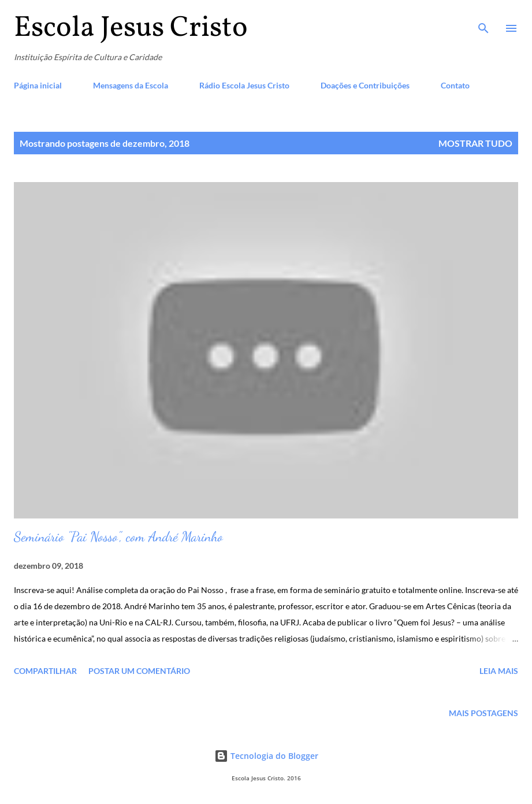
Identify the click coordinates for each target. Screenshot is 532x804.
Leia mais (499, 671)
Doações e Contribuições (365, 85)
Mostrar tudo (475, 143)
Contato (455, 85)
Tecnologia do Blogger (266, 756)
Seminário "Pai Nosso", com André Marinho (118, 537)
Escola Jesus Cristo (131, 28)
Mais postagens (483, 713)
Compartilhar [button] (45, 671)
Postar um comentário (139, 671)
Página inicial (38, 85)
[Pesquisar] (483, 21)
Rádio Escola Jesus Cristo (244, 85)
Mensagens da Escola (131, 85)
